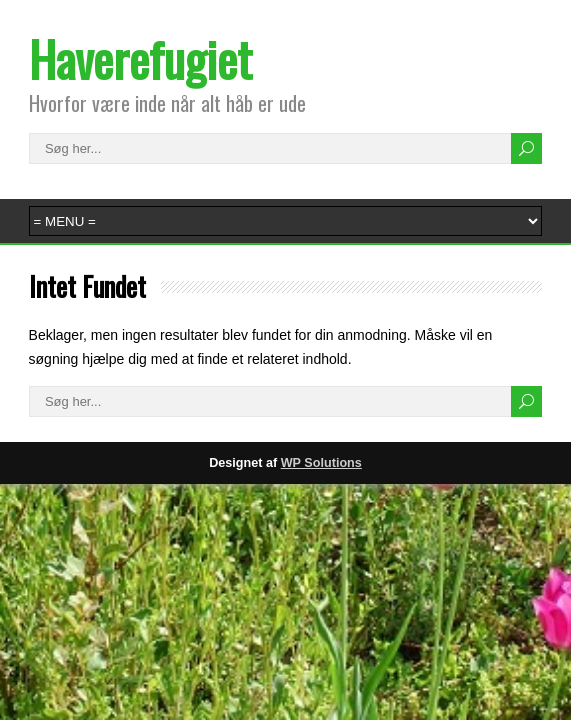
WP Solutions (321, 463)
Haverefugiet (140, 58)
